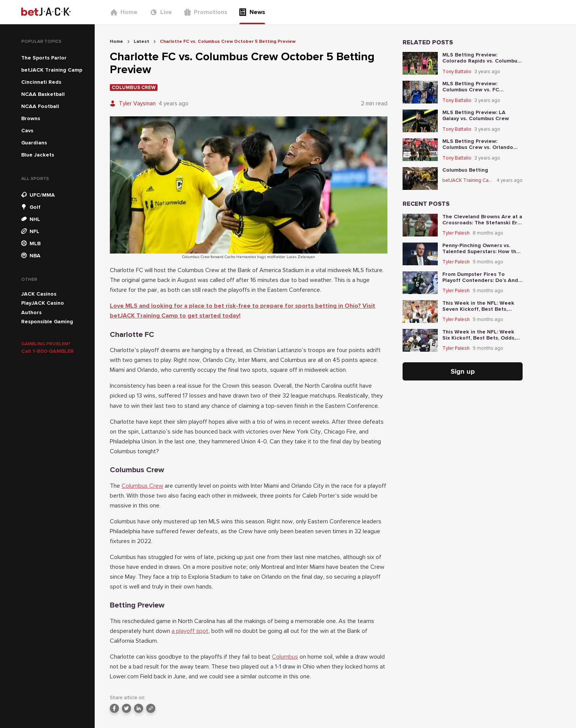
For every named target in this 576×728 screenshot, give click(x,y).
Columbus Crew (142, 486)
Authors (31, 312)
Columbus (285, 657)
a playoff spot (190, 631)
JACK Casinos (39, 294)
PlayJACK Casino (43, 303)
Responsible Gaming (47, 322)
